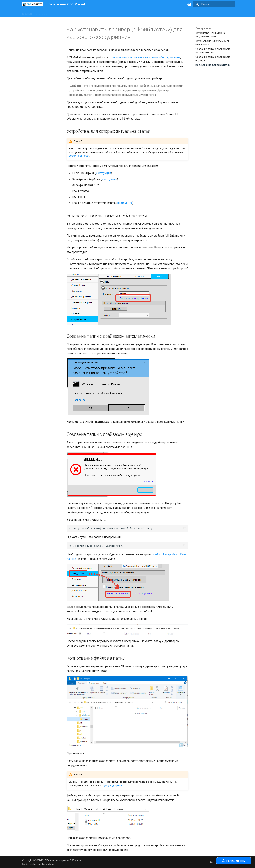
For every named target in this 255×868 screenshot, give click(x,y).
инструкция (103, 173)
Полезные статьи (111, 13)
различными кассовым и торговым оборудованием (146, 57)
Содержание (203, 28)
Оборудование (62, 13)
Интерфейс (42, 13)
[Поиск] (214, 4)
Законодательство (86, 13)
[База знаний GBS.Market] (32, 4)
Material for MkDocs (44, 864)
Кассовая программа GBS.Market (64, 860)
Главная (27, 13)
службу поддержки (79, 156)
